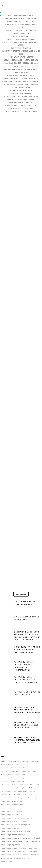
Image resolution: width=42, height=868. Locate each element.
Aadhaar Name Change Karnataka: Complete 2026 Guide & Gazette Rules (27, 740)
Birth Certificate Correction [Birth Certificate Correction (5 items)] (11, 764)
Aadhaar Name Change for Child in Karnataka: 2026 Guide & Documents (27, 725)
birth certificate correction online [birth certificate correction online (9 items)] (13, 768)
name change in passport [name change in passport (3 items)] (10, 845)
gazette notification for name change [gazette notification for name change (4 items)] (21, 791)
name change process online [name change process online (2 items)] (12, 851)
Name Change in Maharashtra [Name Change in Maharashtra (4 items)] (29, 841)
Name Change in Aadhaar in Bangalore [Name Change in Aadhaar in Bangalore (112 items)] (15, 825)
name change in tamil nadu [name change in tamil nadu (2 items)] (11, 848)
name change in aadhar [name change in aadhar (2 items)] (10, 828)
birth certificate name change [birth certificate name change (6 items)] (12, 778)
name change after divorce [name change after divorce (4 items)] (11, 808)
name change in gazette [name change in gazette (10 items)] (10, 838)
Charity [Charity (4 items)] (20, 788)
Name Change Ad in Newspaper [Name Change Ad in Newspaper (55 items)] (13, 805)
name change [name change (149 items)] (6, 801)
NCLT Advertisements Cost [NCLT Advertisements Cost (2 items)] (11, 855)
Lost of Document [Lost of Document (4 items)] (29, 798)
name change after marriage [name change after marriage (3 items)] (12, 811)
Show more (21, 594)
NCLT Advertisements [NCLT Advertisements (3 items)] (31, 851)
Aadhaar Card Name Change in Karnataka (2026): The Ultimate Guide (27, 680)
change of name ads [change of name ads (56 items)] (9, 788)
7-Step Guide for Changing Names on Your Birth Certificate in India (27, 650)
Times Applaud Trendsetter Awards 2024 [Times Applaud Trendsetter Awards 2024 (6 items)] (16, 858)
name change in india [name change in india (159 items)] (9, 841)
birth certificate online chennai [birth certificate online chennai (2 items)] (13, 781)
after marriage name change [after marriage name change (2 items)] (28, 761)
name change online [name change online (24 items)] (30, 848)
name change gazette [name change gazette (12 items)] (25, 818)
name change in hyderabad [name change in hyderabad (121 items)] (30, 838)
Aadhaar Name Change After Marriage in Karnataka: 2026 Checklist (27, 710)
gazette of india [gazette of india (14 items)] (26, 795)
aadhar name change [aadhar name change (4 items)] (9, 761)
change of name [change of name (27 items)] (33, 785)
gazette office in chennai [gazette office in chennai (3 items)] (10, 795)
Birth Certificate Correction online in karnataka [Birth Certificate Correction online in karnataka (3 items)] (19, 775)
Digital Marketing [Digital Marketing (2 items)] (30, 788)
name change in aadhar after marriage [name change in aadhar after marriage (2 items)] (15, 831)
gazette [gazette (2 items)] (4, 791)
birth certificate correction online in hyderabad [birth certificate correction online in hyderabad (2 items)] (19, 771)
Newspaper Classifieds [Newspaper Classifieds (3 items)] (30, 855)
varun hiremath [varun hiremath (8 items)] (7, 861)
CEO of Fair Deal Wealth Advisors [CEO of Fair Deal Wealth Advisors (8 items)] (13, 785)
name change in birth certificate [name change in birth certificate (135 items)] (13, 835)
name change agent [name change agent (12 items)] (8, 818)
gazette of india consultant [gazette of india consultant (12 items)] (11, 798)
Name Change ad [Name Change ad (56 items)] (18, 801)
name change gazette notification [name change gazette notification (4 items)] (14, 821)
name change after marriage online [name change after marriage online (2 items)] (14, 815)
